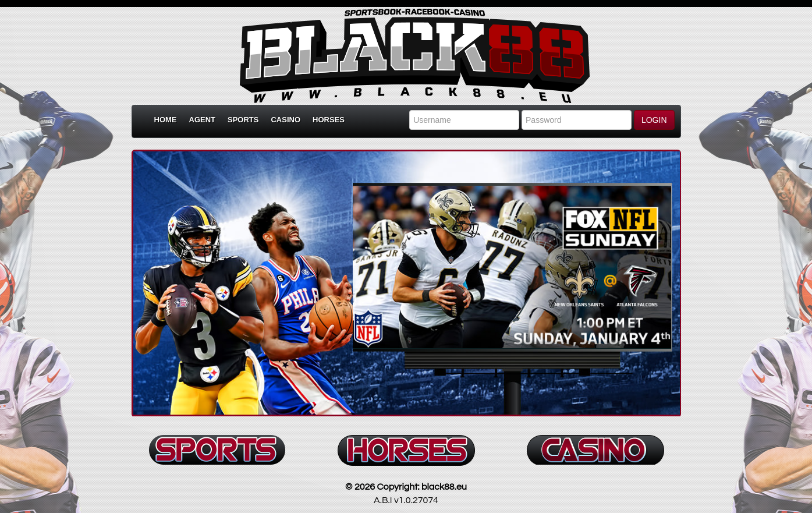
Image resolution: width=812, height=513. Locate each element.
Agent (203, 120)
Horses (329, 120)
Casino (286, 120)
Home (166, 120)
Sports (243, 120)
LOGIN (654, 120)
